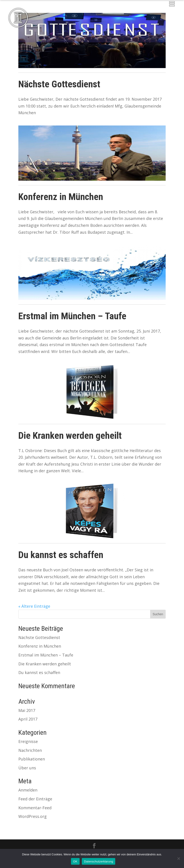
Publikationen (32, 759)
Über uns (27, 768)
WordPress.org (33, 816)
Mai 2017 (27, 710)
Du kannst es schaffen (61, 555)
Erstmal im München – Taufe (72, 316)
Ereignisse (28, 741)
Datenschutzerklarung (99, 861)
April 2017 (28, 719)
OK (75, 861)
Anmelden (28, 790)
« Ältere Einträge (34, 606)
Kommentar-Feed (35, 808)
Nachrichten (30, 750)
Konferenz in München (61, 197)
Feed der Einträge (35, 799)
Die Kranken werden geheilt (70, 435)
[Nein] (178, 858)
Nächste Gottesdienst (59, 84)
